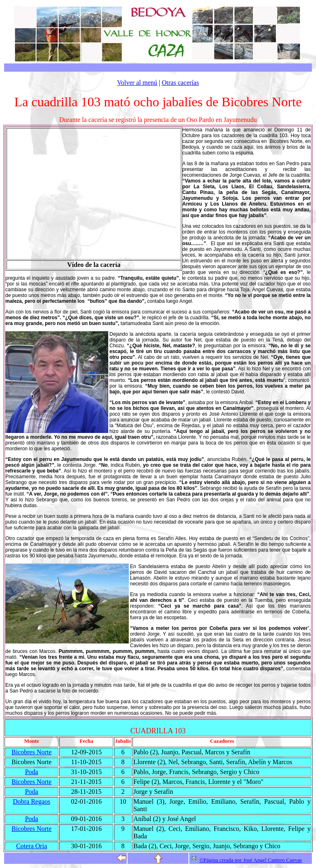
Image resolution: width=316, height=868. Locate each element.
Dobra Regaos (31, 801)
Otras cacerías (180, 83)
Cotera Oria (31, 846)
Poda (32, 772)
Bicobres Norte (31, 752)
